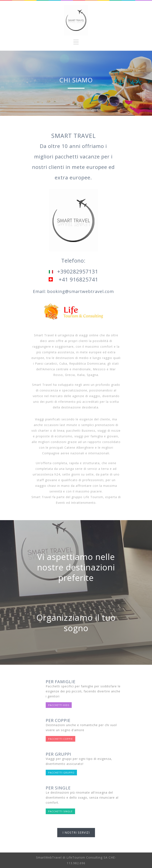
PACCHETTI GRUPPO (61, 773)
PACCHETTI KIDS (59, 705)
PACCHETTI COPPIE (60, 739)
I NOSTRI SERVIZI (76, 832)
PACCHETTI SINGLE (60, 811)
